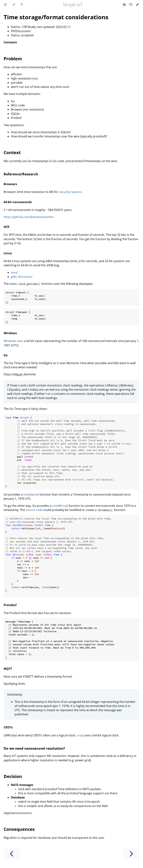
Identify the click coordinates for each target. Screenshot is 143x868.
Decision (13, 776)
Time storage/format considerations (56, 17)
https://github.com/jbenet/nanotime (29, 217)
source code (34, 510)
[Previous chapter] (12, 854)
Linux (8, 253)
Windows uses (13, 341)
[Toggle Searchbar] (22, 5)
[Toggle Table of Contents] (5, 5)
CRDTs (8, 727)
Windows (10, 333)
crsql (80, 735)
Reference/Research (21, 174)
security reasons (70, 192)
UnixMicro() (60, 506)
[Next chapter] (131, 854)
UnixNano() (31, 494)
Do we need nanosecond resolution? (34, 748)
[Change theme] (14, 5)
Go (6, 355)
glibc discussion (22, 277)
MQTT (8, 669)
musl (14, 272)
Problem (13, 59)
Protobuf (10, 605)
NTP (7, 227)
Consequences (19, 829)
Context (12, 152)
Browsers (10, 184)
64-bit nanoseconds (18, 202)
